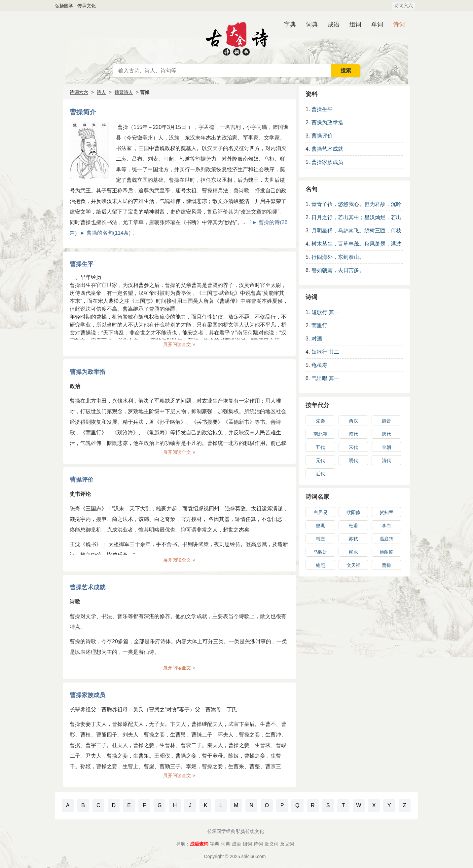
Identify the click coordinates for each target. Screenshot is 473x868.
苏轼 (353, 539)
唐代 (386, 434)
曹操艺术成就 (88, 587)
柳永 (353, 552)
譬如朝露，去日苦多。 (338, 270)
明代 (353, 460)
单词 (377, 24)
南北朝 (320, 434)
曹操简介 (83, 112)
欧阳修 (353, 512)
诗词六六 (404, 6)
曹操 (386, 565)
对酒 (317, 339)
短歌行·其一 (325, 312)
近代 (320, 474)
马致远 (320, 552)
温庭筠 (386, 539)
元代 (320, 460)
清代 (386, 460)
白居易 (320, 512)
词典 (312, 24)
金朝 (386, 447)
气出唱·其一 (325, 378)
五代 (320, 447)
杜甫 (353, 526)
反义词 (287, 844)
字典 (290, 24)
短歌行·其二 (325, 352)
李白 (386, 526)
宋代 (353, 447)
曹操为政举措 (88, 372)
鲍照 (320, 565)
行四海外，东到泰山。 (338, 257)
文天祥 (353, 565)
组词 (355, 24)
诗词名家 (317, 497)
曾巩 (320, 526)
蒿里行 (319, 325)
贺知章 (386, 512)
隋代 (353, 434)
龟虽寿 (319, 365)
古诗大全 (236, 38)
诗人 (101, 92)
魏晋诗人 (124, 92)
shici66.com (254, 856)
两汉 (353, 421)
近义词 (272, 844)
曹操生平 (82, 264)
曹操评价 (82, 480)
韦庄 (320, 539)
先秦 (320, 421)
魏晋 (386, 421)
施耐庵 (386, 552)
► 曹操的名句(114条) (105, 233)
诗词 (399, 24)
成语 (334, 24)
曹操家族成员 (88, 695)
